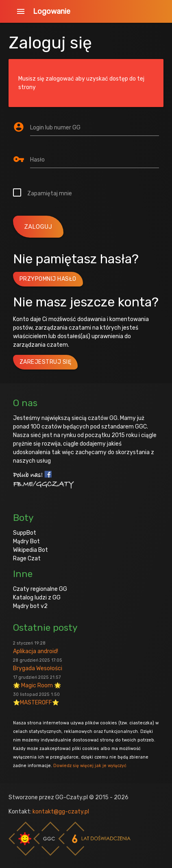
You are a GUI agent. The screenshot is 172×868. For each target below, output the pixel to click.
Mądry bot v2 (30, 606)
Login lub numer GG (55, 128)
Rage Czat (27, 559)
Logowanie (52, 11)
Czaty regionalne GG (40, 589)
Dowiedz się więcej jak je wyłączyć (90, 766)
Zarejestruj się (46, 362)
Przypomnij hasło (48, 279)
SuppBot (25, 533)
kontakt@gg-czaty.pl (61, 812)
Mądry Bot (26, 541)
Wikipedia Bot (30, 550)
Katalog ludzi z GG (37, 598)
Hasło (37, 160)
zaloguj (38, 227)
